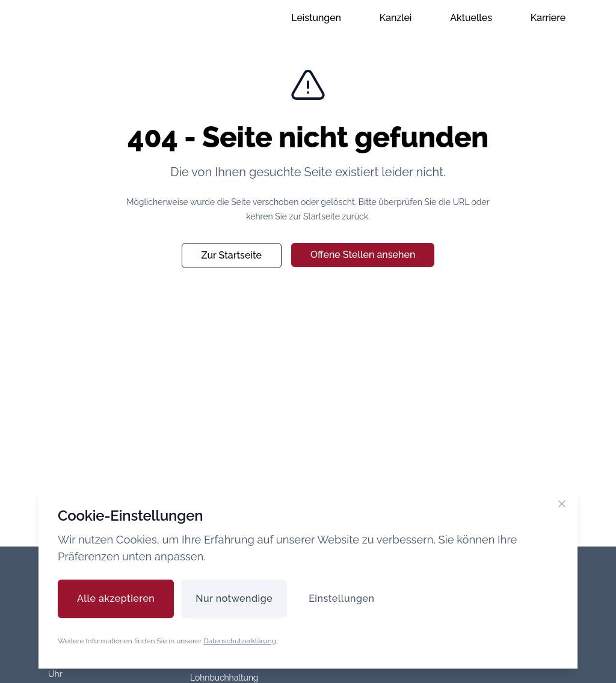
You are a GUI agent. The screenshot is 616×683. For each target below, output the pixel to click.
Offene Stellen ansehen (363, 255)
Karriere (548, 18)
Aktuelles (471, 18)
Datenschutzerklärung (240, 641)
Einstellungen (341, 599)
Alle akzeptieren (116, 599)
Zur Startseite (232, 255)
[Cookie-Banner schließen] (562, 504)
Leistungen (316, 18)
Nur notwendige (234, 599)
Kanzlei (396, 18)
